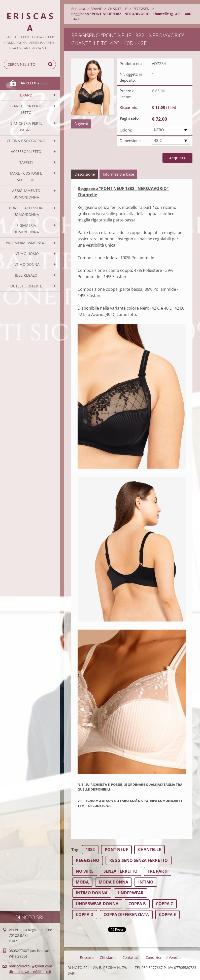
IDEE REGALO (26, 275)
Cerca (51, 64)
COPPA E (167, 914)
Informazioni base (118, 174)
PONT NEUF (116, 850)
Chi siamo (108, 957)
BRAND (26, 95)
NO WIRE (85, 871)
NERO (159, 130)
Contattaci (131, 957)
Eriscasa (78, 9)
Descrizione (85, 174)
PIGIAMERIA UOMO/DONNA (26, 229)
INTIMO (146, 882)
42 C (158, 140)
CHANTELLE (118, 9)
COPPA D (85, 914)
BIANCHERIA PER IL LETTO (26, 109)
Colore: (126, 130)
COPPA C (164, 904)
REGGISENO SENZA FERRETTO (139, 860)
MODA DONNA (113, 882)
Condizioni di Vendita (164, 957)
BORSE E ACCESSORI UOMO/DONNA (26, 211)
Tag (75, 850)
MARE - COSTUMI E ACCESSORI (26, 176)
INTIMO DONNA (26, 264)
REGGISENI (142, 9)
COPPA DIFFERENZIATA (126, 914)
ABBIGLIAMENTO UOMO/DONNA (26, 194)
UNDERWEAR (131, 893)
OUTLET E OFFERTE (26, 286)
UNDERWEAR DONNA (97, 904)
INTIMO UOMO (26, 254)
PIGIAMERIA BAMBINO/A (26, 243)
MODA (82, 882)
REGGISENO (88, 860)
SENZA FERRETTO (121, 871)
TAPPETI (26, 162)
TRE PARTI (158, 871)
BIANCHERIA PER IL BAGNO (26, 127)
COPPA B (137, 904)
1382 (90, 850)
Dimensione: (131, 141)
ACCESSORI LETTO (26, 152)
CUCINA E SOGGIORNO (26, 141)
